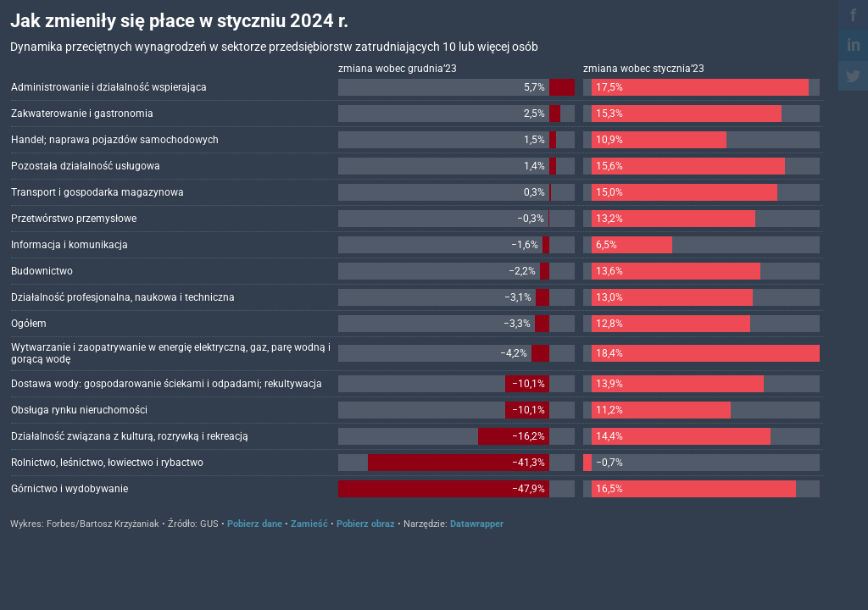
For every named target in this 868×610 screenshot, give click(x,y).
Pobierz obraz (366, 524)
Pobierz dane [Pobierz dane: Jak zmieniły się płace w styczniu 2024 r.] (255, 524)
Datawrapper (477, 524)
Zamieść (309, 524)
